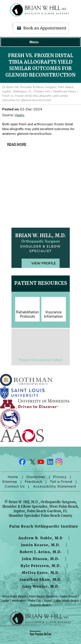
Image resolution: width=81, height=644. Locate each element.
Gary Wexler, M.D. (41, 586)
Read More (17, 144)
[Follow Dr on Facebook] (22, 463)
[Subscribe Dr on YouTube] (41, 463)
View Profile (44, 263)
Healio (20, 115)
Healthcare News (64, 91)
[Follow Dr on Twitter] (32, 463)
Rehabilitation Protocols (27, 314)
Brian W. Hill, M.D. (41, 235)
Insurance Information (53, 314)
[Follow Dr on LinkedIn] (50, 463)
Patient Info (42, 91)
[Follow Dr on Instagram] (59, 463)
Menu (40, 42)
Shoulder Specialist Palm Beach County (40, 516)
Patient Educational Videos (41, 360)
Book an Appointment (45, 28)
